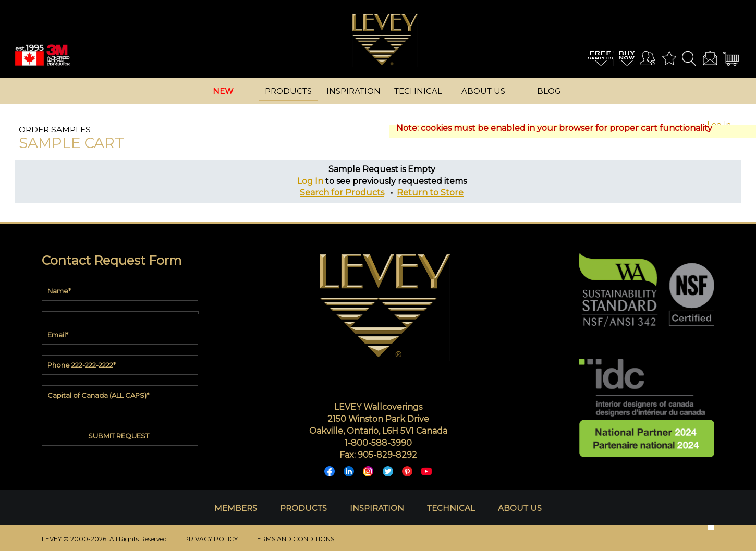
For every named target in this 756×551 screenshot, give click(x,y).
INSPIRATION (377, 508)
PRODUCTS (303, 508)
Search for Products (342, 193)
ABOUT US (520, 508)
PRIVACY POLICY (211, 539)
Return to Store (430, 193)
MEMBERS (236, 508)
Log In (311, 181)
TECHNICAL (451, 508)
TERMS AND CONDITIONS (294, 539)
